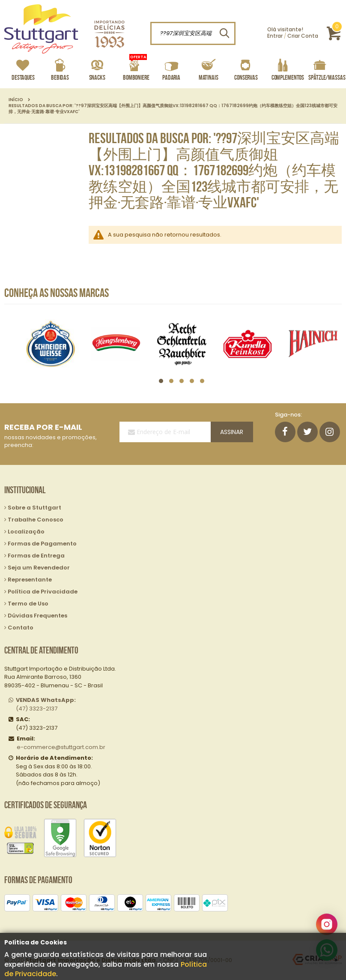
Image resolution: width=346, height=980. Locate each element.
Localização (26, 532)
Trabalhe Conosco (36, 520)
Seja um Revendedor (39, 568)
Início (16, 100)
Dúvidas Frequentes (37, 616)
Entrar (275, 36)
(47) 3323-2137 (46, 704)
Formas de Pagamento (42, 544)
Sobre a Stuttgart (34, 508)
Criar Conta (303, 36)
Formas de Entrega (36, 556)
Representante (30, 580)
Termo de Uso (28, 604)
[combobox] (193, 33)
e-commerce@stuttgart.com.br (61, 747)
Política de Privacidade (43, 592)
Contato (21, 628)
